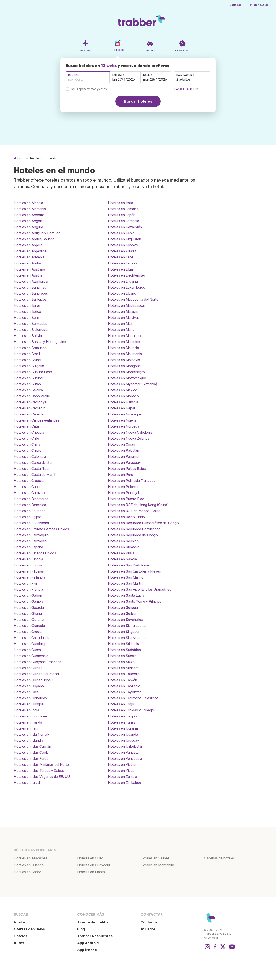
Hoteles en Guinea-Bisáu (33, 680)
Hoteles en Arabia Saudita (34, 239)
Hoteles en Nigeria (122, 420)
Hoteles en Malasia (123, 311)
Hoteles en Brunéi (28, 360)
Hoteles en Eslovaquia (31, 535)
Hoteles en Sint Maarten (127, 638)
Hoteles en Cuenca (29, 865)
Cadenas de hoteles (219, 858)
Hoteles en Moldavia (124, 360)
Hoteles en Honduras (30, 698)
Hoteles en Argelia (28, 245)
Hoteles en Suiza (121, 662)
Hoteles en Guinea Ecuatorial (36, 674)
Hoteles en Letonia (123, 263)
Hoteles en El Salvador (31, 523)
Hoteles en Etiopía (28, 565)
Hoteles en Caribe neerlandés (37, 420)
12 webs (109, 66)
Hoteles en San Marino (126, 577)
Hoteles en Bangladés (31, 293)
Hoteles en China (27, 444)
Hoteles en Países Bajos (127, 469)
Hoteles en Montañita (157, 865)
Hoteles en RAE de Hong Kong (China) (138, 505)
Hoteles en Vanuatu (123, 752)
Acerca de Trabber (94, 922)
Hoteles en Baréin (28, 305)
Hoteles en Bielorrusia (31, 330)
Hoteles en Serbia (122, 613)
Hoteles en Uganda (123, 734)
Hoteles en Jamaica (123, 209)
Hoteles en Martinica (124, 342)
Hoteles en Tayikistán (125, 692)
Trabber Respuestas (95, 936)
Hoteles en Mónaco (123, 396)
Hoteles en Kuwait (122, 251)
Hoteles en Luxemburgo (127, 287)
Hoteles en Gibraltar (29, 620)
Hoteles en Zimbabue (125, 783)
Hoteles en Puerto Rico (126, 499)
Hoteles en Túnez (122, 722)
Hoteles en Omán (122, 444)
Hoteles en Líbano (122, 293)
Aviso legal (211, 938)
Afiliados (148, 929)
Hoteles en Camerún (30, 408)
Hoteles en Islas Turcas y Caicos (39, 771)
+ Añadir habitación (186, 89)
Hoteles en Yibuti (121, 771)
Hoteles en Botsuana (30, 348)
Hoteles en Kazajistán (125, 227)
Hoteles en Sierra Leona (127, 626)
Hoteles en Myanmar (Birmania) (133, 384)
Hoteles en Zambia (123, 777)
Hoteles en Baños (28, 872)
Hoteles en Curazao (29, 493)
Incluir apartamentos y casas (89, 89)
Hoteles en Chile (26, 438)
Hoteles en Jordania (124, 221)
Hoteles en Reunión (123, 541)
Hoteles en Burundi (29, 378)
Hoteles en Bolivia (28, 336)
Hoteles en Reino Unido (126, 517)
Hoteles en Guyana (29, 686)
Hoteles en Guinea (28, 668)
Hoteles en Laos (121, 257)
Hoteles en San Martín (125, 583)
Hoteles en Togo (121, 704)
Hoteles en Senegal (123, 607)
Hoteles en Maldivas (124, 318)
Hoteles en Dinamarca (31, 499)
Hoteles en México (123, 390)
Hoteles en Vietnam (123, 764)
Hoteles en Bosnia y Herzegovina (40, 342)
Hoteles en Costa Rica (31, 469)
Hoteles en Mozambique (127, 378)
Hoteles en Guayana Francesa (38, 662)
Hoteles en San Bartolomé (129, 565)
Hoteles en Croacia (29, 481)
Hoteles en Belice (27, 311)
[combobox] (88, 77)
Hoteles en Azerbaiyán (32, 281)
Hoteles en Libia (120, 269)
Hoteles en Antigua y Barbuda (37, 233)
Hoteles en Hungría (29, 704)
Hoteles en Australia (29, 269)
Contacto (149, 922)
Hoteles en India (26, 710)
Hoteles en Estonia (28, 559)
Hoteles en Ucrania (123, 728)
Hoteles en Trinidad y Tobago (131, 710)
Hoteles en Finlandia (30, 577)
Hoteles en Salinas (155, 858)
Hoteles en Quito (90, 858)
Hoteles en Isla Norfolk (32, 734)
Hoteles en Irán (26, 728)
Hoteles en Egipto (28, 517)
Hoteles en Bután (27, 384)
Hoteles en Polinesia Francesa (132, 481)
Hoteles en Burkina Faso (33, 372)
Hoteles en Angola (28, 221)
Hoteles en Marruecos (125, 336)
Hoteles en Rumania (124, 547)
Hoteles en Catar (27, 426)
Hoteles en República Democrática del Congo (143, 523)
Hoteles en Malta (121, 330)
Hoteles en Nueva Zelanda (129, 438)
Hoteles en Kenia (121, 233)
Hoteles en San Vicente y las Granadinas (140, 589)
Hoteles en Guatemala (31, 656)
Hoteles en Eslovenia (30, 541)
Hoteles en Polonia (123, 487)
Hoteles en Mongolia (124, 366)
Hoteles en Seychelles (125, 620)
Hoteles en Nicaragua (125, 414)
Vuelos (20, 922)
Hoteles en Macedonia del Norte (133, 299)
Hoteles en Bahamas (30, 287)
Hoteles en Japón (122, 215)
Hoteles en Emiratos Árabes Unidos (41, 529)
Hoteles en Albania (28, 203)
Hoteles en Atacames (31, 858)
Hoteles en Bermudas (31, 324)
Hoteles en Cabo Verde (32, 396)
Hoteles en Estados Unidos (35, 553)
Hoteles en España (28, 547)
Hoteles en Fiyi (25, 583)
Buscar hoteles (138, 101)
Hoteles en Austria (28, 275)
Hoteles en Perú (121, 475)
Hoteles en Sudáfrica (124, 650)
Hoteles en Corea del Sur (33, 462)
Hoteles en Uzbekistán (126, 746)
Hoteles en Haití (26, 692)
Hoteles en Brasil (27, 354)
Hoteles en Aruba (27, 263)
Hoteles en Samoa (122, 559)
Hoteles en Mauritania (125, 354)
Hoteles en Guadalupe (31, 644)
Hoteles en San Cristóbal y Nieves (134, 571)
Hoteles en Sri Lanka (124, 644)
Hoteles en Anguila (28, 227)
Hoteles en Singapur (124, 632)
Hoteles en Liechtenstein (127, 275)
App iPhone (87, 950)
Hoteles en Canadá (29, 414)
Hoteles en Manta (91, 872)
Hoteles (20, 936)
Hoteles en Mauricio (124, 348)
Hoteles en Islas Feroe (31, 758)
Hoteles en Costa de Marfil (34, 475)
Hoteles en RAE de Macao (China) (135, 511)
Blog (81, 929)
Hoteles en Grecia (28, 632)
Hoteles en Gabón (28, 595)
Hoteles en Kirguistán (125, 239)
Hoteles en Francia (28, 589)
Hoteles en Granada (29, 626)
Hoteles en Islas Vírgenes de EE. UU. (42, 777)
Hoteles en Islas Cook (31, 752)
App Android (88, 943)
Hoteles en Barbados (30, 299)
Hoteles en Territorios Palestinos (133, 698)
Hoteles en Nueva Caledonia (130, 432)
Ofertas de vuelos (29, 929)
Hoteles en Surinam (123, 668)
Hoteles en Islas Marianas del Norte (41, 764)
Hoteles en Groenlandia (32, 638)
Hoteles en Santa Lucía (126, 595)
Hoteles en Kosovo (123, 245)
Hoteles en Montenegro (126, 372)
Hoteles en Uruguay (124, 740)
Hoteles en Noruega (124, 426)
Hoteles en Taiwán (123, 680)
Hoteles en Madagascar (127, 305)
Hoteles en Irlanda (28, 722)
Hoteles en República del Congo (133, 535)
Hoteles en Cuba (27, 487)
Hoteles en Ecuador (29, 511)
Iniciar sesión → (261, 5)
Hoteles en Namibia (123, 402)
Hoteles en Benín (27, 318)
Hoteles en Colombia (30, 456)
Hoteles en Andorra (29, 215)
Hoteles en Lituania (123, 281)
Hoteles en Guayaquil (94, 865)
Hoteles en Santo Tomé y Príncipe (135, 601)
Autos (19, 943)
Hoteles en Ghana (28, 613)
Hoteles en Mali (120, 324)
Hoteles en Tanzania (124, 686)
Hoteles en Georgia (29, 607)
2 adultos (183, 79)
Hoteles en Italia (121, 203)
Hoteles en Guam (27, 650)
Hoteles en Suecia (122, 656)
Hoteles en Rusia (121, 553)
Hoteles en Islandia (29, 740)
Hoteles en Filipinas (29, 571)
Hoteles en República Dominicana (134, 529)
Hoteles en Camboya (30, 402)
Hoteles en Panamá (123, 456)
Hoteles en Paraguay (124, 462)
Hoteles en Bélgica (28, 390)
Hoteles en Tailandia (124, 674)
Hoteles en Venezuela (125, 758)
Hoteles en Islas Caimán (32, 746)
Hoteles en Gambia (29, 601)
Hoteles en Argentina (30, 251)
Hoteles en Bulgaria (29, 366)
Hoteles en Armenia (29, 257)
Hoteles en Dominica (30, 505)
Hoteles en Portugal (123, 493)
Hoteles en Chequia (29, 432)
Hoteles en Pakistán (124, 450)
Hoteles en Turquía (123, 716)
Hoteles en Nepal (121, 408)
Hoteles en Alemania (30, 209)
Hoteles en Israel (27, 783)
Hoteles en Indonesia (30, 716)
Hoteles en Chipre (28, 450)
